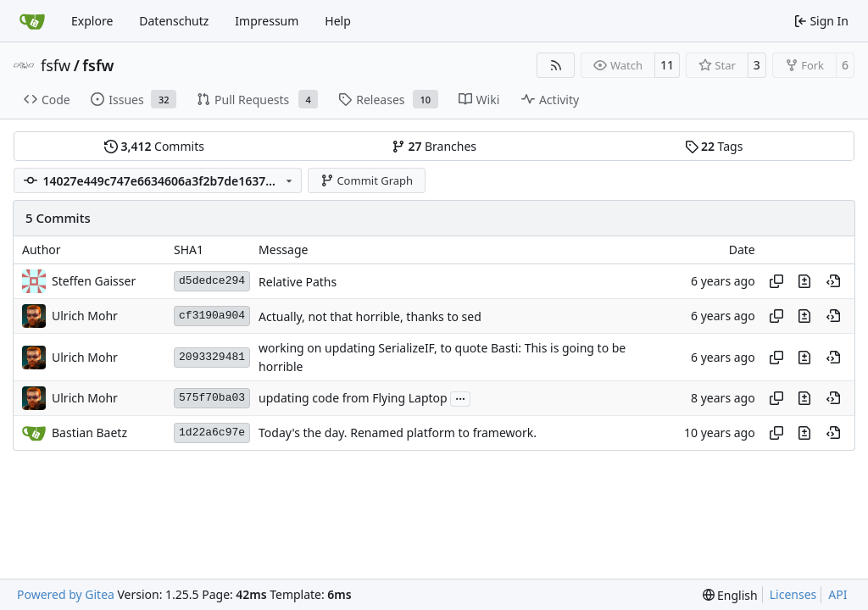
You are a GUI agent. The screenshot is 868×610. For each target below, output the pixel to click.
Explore (92, 21)
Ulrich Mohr (85, 316)
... (460, 397)
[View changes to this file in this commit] (804, 281)
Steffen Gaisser (94, 281)
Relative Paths (298, 282)
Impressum (267, 21)
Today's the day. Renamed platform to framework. (398, 433)
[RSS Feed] (556, 65)
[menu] (730, 595)
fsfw (56, 65)
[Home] (32, 21)
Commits (154, 146)
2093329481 (212, 357)
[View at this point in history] (833, 281)
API (837, 594)
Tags (714, 146)
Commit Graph (367, 180)
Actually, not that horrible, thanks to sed (370, 316)
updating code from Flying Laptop (353, 399)
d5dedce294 (212, 281)
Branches (434, 146)
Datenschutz (174, 21)
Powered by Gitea (66, 594)
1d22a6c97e (212, 433)
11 (667, 65)
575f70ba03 (212, 398)
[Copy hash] (776, 281)
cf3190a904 (212, 316)
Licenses (793, 594)
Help (338, 21)
